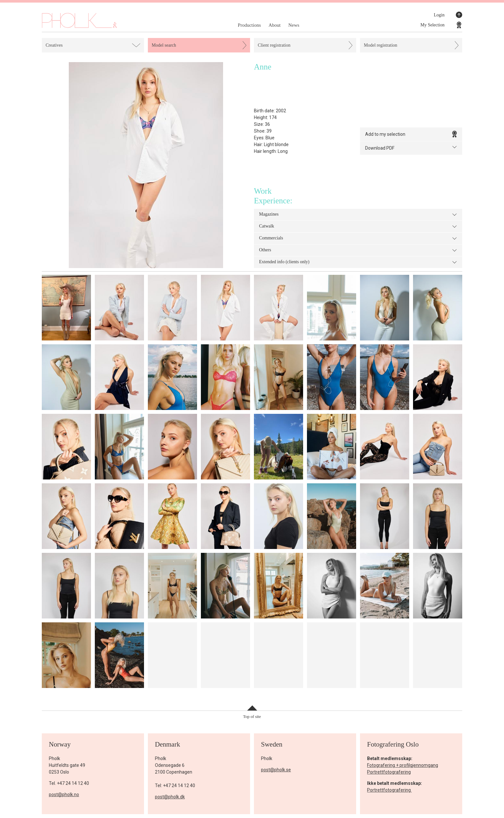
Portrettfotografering (389, 772)
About (274, 25)
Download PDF (411, 148)
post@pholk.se (276, 770)
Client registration (274, 45)
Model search (164, 45)
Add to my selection (411, 134)
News (294, 25)
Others (358, 250)
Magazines (358, 215)
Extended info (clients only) (358, 262)
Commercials (358, 238)
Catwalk (358, 227)
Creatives (54, 45)
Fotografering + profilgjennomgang (403, 765)
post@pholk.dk (170, 797)
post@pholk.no (64, 795)
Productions (249, 25)
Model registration (381, 45)
